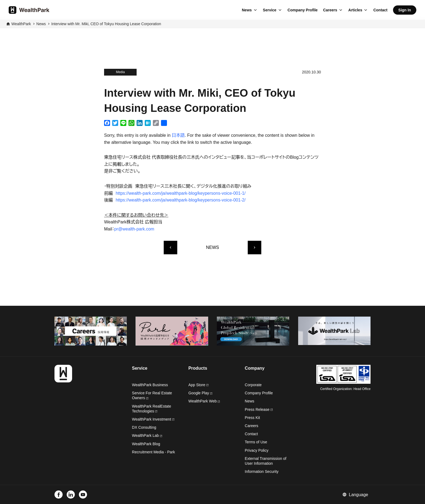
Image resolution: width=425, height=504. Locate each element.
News (247, 10)
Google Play (200, 393)
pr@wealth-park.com (134, 229)
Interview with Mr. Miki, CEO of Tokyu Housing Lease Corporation (106, 24)
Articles (355, 10)
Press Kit (252, 418)
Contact (380, 10)
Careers (330, 10)
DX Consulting (144, 427)
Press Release (259, 409)
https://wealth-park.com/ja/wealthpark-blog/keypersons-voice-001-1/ (181, 193)
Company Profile (303, 10)
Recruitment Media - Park (154, 452)
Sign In (405, 10)
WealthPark (21, 24)
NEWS (212, 247)
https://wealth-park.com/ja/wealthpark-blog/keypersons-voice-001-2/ (181, 200)
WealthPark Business (150, 385)
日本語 (178, 135)
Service (270, 10)
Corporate (253, 385)
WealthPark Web (204, 401)
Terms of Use (256, 442)
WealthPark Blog (146, 444)
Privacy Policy (257, 450)
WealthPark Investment (153, 419)
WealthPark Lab (145, 435)
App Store (198, 385)
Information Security (262, 472)
